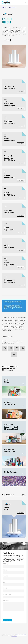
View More (21, 91)
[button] (23, 495)
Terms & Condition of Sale (21, 635)
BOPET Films (12, 7)
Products (5, 7)
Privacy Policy (14, 636)
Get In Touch (6, 40)
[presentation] (14, 615)
